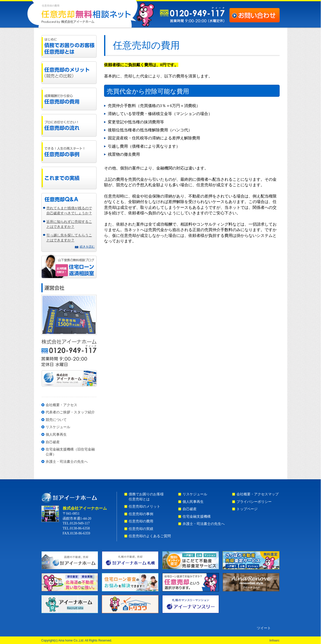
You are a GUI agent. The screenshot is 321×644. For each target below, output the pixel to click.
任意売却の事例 (141, 514)
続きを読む (87, 247)
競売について (56, 420)
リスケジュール (58, 427)
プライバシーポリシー (254, 502)
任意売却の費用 (141, 521)
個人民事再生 (56, 435)
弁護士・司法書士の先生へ (67, 462)
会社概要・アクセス (61, 405)
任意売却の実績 (141, 529)
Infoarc (274, 640)
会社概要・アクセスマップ (258, 494)
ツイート (264, 628)
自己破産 (53, 442)
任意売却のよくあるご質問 (150, 536)
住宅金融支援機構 (197, 517)
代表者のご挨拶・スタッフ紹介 (70, 412)
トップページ (247, 509)
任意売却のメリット (144, 507)
